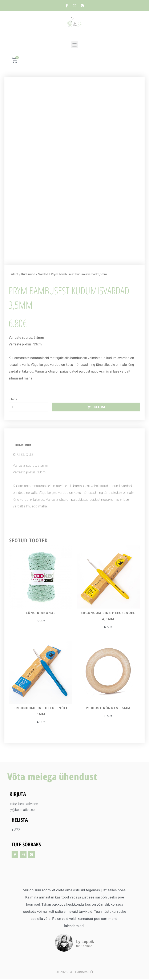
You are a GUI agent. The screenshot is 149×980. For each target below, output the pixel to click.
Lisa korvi (99, 407)
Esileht (13, 274)
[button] (75, 45)
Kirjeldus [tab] (23, 446)
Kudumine (28, 274)
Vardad (43, 274)
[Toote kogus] (28, 407)
